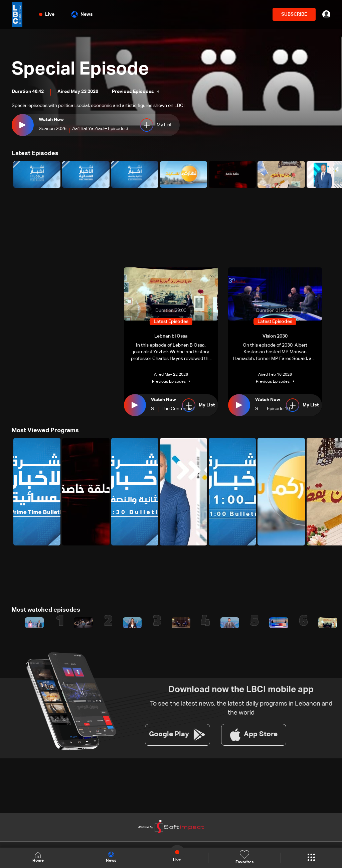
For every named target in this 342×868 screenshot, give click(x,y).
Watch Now (51, 120)
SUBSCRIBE (294, 14)
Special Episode (83, 70)
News (82, 14)
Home (38, 857)
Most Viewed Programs (45, 430)
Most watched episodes (46, 610)
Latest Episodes (35, 153)
